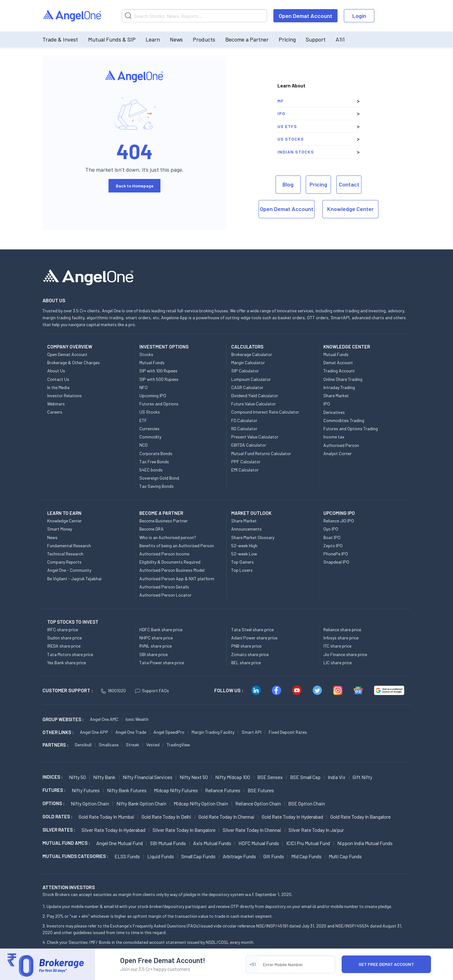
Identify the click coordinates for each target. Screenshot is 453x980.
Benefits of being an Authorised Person (177, 546)
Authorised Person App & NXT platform (177, 579)
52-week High (244, 546)
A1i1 (340, 39)
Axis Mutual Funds (212, 843)
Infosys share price (341, 638)
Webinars (56, 404)
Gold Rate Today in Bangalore (361, 817)
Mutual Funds (152, 362)
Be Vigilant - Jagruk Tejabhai (74, 579)
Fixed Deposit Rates (288, 732)
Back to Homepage (135, 186)
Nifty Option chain (90, 803)
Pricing (287, 39)
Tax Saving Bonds (157, 486)
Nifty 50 (77, 777)
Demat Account (338, 362)
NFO (143, 387)
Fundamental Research (69, 546)
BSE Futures (261, 790)
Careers (55, 412)
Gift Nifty (362, 777)
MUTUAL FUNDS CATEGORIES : (75, 856)
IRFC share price (63, 629)
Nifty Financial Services (148, 777)
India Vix (337, 777)
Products (204, 39)
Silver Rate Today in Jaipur (316, 830)
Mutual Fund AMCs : (66, 843)
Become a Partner (247, 39)
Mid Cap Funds (306, 856)
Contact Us (58, 379)
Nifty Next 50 (194, 777)
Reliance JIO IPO (339, 521)
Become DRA (151, 529)
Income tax (334, 437)
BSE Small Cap (305, 777)
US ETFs (287, 126)
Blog (288, 184)
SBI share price (154, 654)
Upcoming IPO (153, 395)
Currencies (149, 429)
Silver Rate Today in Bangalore (184, 830)
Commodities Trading (344, 420)
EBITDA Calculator (249, 445)
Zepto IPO (333, 546)
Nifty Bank (104, 777)
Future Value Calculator (254, 404)
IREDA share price (64, 646)
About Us (56, 371)
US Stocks (291, 139)
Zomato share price (250, 654)
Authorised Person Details (164, 587)
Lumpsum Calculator (251, 379)
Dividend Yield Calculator (255, 395)
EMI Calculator (245, 470)
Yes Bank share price (67, 663)
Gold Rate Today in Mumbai (106, 817)
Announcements (246, 529)
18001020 (113, 690)
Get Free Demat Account (386, 964)
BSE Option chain (307, 803)
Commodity (150, 437)
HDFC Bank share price (161, 629)
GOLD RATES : (57, 816)
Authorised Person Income (164, 554)
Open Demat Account (305, 16)
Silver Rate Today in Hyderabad (113, 830)
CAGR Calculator (247, 387)
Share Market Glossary (253, 537)
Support (316, 39)
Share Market (336, 395)
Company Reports (64, 562)
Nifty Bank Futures (127, 790)
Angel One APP (94, 732)
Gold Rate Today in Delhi (166, 817)
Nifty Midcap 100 (233, 777)
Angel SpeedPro (169, 732)
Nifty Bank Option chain (141, 803)
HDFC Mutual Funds (259, 843)
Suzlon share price (64, 638)
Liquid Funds (161, 856)
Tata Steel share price (252, 629)
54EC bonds (151, 470)
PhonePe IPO (336, 554)
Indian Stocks (296, 152)
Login (359, 16)
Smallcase (109, 745)
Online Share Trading (343, 379)
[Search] (194, 16)
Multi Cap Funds (345, 856)
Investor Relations (64, 395)
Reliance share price (342, 629)
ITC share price (337, 646)
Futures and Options (159, 404)
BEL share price (246, 663)
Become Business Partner (164, 521)
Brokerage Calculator (252, 354)
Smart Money (60, 529)
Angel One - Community (69, 570)
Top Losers (242, 570)
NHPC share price (156, 638)
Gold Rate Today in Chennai (226, 817)
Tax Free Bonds (154, 462)
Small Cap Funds (198, 856)
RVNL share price (156, 646)
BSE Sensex (270, 777)
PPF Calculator (246, 462)
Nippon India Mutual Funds (365, 843)
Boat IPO (332, 537)
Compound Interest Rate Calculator (265, 412)
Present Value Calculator (255, 437)
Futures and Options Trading (351, 429)
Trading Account (339, 371)
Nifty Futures (86, 790)
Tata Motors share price (70, 654)
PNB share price (246, 646)
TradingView (178, 745)
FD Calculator (244, 420)
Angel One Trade (131, 732)
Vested (153, 745)
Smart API (252, 732)
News (176, 39)
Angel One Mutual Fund (120, 843)
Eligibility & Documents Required (170, 562)
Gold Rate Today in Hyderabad (292, 817)
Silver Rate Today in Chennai (252, 830)
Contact (349, 184)
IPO (281, 113)
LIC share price (338, 663)
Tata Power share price (162, 663)
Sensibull (83, 745)
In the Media (58, 387)
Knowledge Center (350, 209)
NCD (143, 445)
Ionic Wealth (137, 719)
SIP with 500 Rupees (159, 379)
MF (281, 101)
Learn (153, 39)
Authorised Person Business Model (172, 570)
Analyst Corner (338, 453)
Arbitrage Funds (239, 856)
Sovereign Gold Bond (159, 478)
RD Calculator (244, 429)
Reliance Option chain (258, 803)
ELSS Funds (127, 856)
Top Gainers (243, 562)
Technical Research (65, 554)
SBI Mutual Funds (168, 843)
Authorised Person (341, 445)
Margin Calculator (248, 362)
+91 (252, 964)
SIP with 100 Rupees (158, 371)
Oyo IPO (331, 529)
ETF (143, 420)
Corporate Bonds (156, 453)
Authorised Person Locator (165, 595)
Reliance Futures (223, 790)
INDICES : (53, 777)
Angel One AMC (104, 719)
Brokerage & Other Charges (73, 362)
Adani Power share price (254, 638)
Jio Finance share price (345, 654)
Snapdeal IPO (336, 562)
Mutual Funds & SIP (112, 39)
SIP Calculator (245, 371)
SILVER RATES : (59, 830)
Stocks (146, 354)
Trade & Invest (60, 39)
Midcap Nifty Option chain (201, 803)
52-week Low (244, 554)
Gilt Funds (274, 856)
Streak (132, 745)
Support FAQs (152, 690)
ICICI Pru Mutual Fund (308, 843)
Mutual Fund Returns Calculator (261, 453)
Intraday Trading (339, 387)
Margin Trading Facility (213, 732)
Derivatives (334, 412)
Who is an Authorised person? (168, 537)
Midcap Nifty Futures (176, 790)
